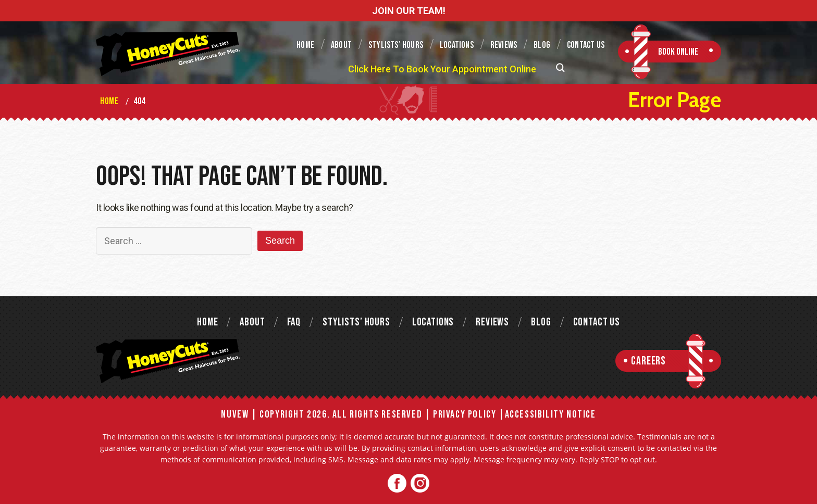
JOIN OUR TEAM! (409, 11)
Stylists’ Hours (396, 45)
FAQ (294, 322)
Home (305, 45)
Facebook (397, 483)
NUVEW (235, 414)
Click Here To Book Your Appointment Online (442, 69)
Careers (648, 361)
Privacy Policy (465, 414)
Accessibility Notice (550, 414)
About (341, 45)
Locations (457, 45)
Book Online (678, 52)
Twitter (420, 483)
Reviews (504, 45)
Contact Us (586, 45)
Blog (542, 45)
